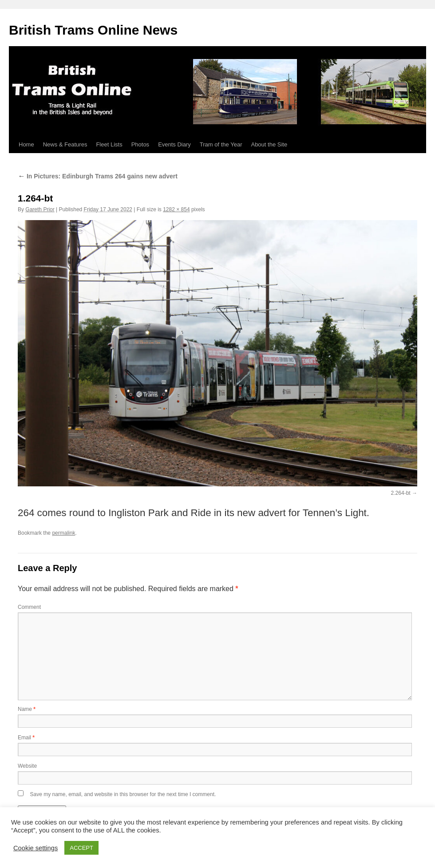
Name (27, 709)
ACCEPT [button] (81, 848)
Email (26, 738)
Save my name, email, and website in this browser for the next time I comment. (123, 794)
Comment (29, 607)
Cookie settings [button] (36, 848)
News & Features (65, 144)
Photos (140, 144)
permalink (63, 533)
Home (26, 144)
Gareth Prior (40, 209)
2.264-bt (401, 493)
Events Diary (174, 144)
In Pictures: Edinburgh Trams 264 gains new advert (98, 176)
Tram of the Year (221, 144)
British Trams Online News (93, 30)
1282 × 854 (176, 209)
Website (27, 766)
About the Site (269, 144)
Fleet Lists (109, 144)
